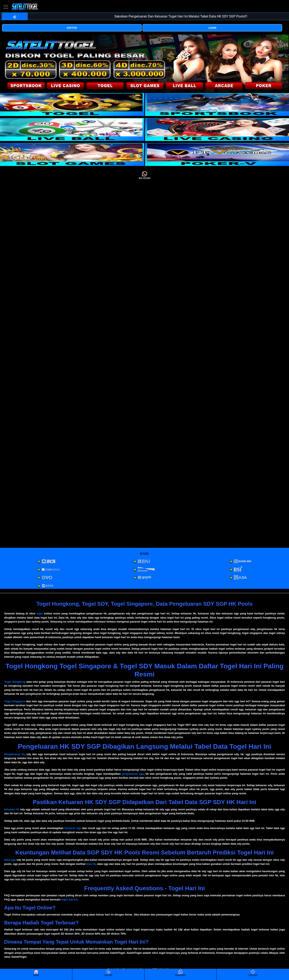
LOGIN (212, 28)
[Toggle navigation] (6, 7)
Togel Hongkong (15, 682)
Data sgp (10, 860)
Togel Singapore (15, 701)
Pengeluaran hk (14, 754)
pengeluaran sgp (133, 774)
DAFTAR (72, 28)
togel (40, 613)
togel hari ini (69, 900)
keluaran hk (12, 809)
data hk (91, 864)
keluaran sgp (73, 828)
